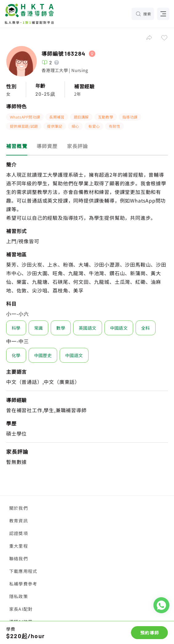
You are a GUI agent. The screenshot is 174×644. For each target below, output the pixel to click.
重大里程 (19, 546)
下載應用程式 (23, 571)
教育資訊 (19, 521)
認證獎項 (19, 533)
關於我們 (19, 508)
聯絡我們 (19, 558)
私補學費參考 (23, 584)
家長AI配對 (21, 609)
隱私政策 (19, 596)
